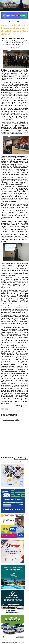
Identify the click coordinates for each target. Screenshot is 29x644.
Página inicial (22, 457)
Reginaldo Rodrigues (18, 38)
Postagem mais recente (9, 457)
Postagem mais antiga (21, 459)
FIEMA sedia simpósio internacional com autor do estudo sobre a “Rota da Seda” (15, 30)
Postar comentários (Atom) (15, 462)
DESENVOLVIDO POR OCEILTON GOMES (10, 643)
